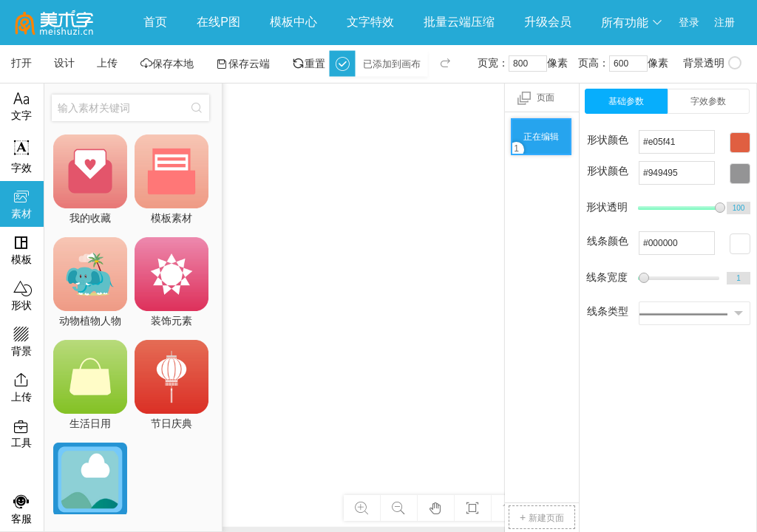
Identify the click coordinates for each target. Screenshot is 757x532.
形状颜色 (608, 140)
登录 (689, 22)
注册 (724, 22)
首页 (155, 22)
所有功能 (632, 23)
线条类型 (608, 311)
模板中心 (293, 22)
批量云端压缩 (459, 22)
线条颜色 (608, 241)
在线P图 (218, 22)
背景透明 (712, 63)
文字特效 (370, 22)
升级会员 (548, 22)
